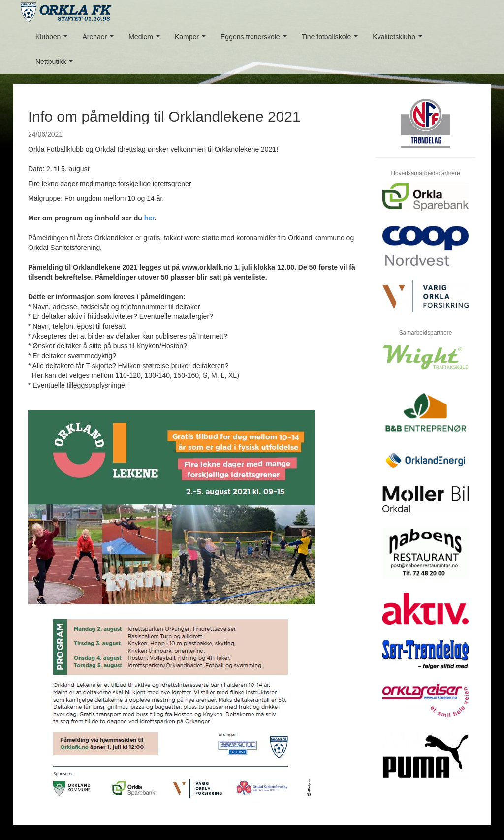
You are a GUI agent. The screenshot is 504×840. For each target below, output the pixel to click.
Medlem (146, 40)
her (149, 218)
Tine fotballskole (332, 40)
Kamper (192, 40)
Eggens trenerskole (255, 40)
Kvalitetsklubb (399, 40)
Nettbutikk (56, 64)
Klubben (53, 40)
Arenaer (100, 40)
